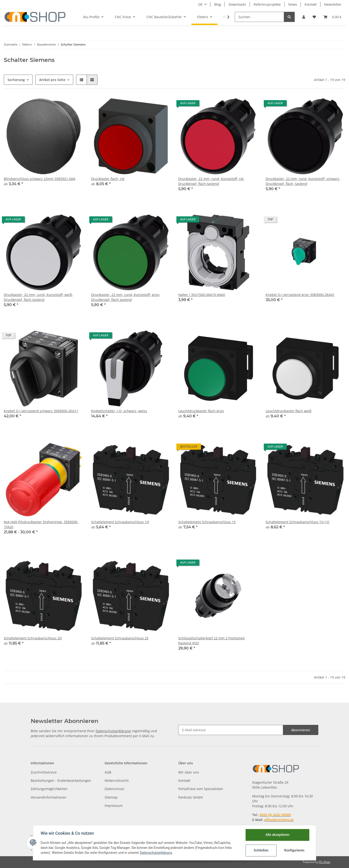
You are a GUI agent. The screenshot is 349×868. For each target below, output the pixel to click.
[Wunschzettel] (314, 17)
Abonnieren (301, 730)
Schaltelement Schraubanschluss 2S (120, 638)
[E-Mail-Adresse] (231, 730)
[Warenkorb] (332, 17)
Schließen (261, 850)
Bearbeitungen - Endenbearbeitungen (61, 780)
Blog (218, 4)
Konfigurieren (294, 850)
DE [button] (200, 4)
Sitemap (111, 797)
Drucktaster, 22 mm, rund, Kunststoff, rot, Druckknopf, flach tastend (211, 181)
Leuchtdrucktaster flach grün (201, 411)
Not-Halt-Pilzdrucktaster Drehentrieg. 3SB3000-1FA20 (41, 524)
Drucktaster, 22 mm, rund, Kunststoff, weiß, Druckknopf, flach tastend (38, 297)
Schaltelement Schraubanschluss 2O (33, 638)
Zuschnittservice (44, 772)
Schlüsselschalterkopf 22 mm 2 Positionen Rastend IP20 (212, 641)
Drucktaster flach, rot (108, 179)
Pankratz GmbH (191, 797)
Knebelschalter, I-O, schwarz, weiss (119, 411)
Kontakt (311, 4)
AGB (108, 772)
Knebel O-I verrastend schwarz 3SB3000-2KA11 (41, 411)
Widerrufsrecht (117, 780)
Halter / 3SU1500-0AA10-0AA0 (202, 295)
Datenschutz (115, 789)
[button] (304, 17)
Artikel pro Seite (52, 80)
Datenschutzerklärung (113, 731)
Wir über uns (189, 772)
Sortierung (16, 80)
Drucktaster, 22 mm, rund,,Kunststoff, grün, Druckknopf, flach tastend (126, 297)
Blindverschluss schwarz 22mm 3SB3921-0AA (40, 179)
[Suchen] (259, 17)
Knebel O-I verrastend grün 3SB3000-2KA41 (300, 295)
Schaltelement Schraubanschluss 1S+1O (298, 522)
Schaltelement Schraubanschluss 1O (120, 522)
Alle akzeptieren (277, 835)
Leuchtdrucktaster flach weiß (289, 411)
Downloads (237, 4)
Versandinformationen (49, 797)
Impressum (114, 806)
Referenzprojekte (267, 4)
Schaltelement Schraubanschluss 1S (207, 522)
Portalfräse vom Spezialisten (201, 789)
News (293, 4)
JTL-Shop (324, 862)
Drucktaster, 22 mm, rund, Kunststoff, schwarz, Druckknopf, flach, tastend (303, 181)
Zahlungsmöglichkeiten (49, 789)
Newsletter (333, 4)
